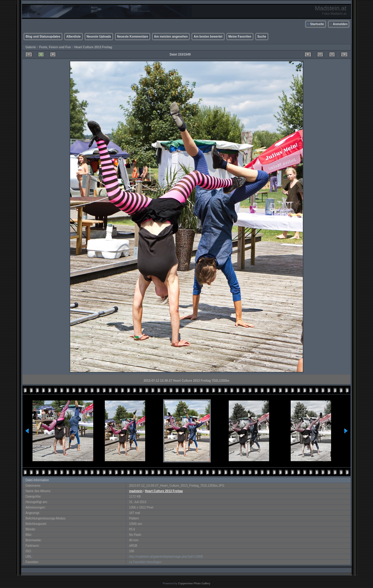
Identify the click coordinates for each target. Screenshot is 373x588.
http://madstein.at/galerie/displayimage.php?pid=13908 (166, 557)
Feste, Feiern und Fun (55, 47)
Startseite (317, 24)
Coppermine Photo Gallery (194, 583)
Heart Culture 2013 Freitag (93, 47)
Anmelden (340, 24)
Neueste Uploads (99, 37)
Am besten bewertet (208, 37)
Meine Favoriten (240, 37)
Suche (262, 37)
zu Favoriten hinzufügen (145, 562)
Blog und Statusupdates (43, 37)
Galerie (31, 47)
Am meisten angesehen (171, 37)
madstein (136, 491)
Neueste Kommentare (133, 37)
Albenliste (74, 37)
